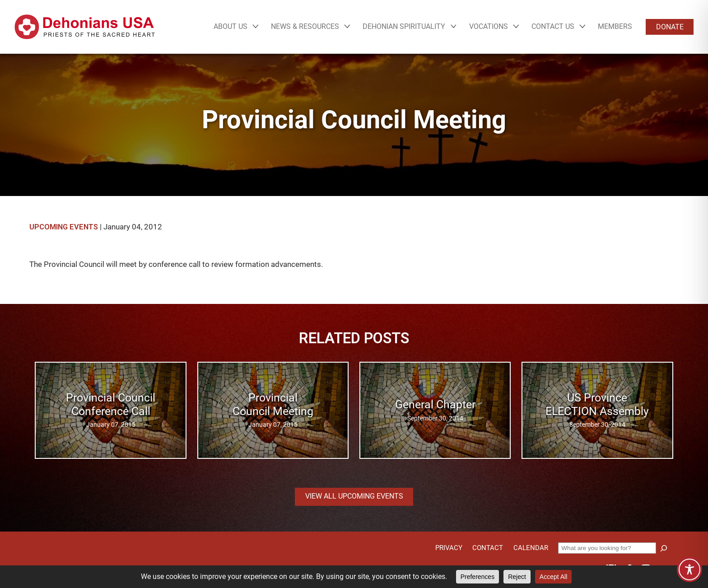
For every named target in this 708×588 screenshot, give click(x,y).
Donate (670, 27)
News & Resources (305, 27)
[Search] (664, 548)
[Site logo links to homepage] (85, 27)
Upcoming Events (64, 227)
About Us (231, 27)
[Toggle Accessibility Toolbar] (689, 569)
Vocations (489, 27)
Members (615, 26)
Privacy (449, 548)
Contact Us (553, 27)
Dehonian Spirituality (404, 27)
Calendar (531, 548)
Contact (488, 548)
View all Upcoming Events (354, 496)
